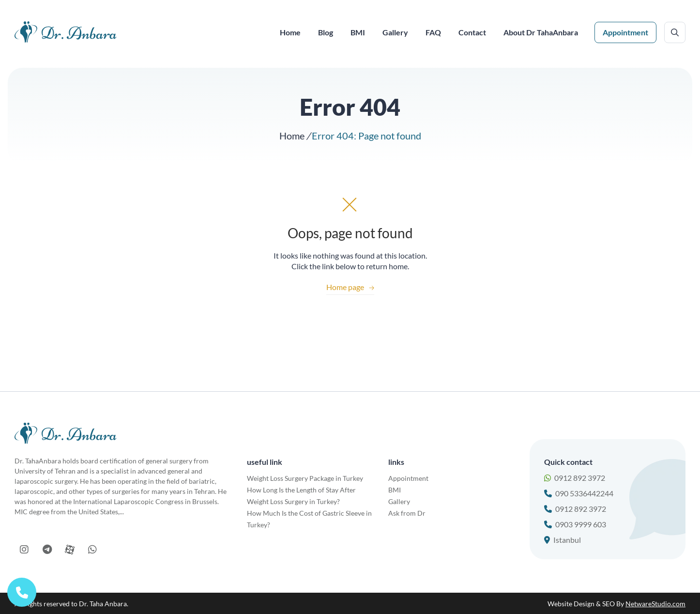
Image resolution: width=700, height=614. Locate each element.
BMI (395, 490)
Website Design (571, 604)
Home (292, 136)
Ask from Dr (407, 513)
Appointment (625, 32)
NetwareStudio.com (655, 604)
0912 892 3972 (575, 478)
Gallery (399, 501)
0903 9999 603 (575, 524)
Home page (350, 287)
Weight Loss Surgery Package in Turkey (305, 478)
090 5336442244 (579, 493)
